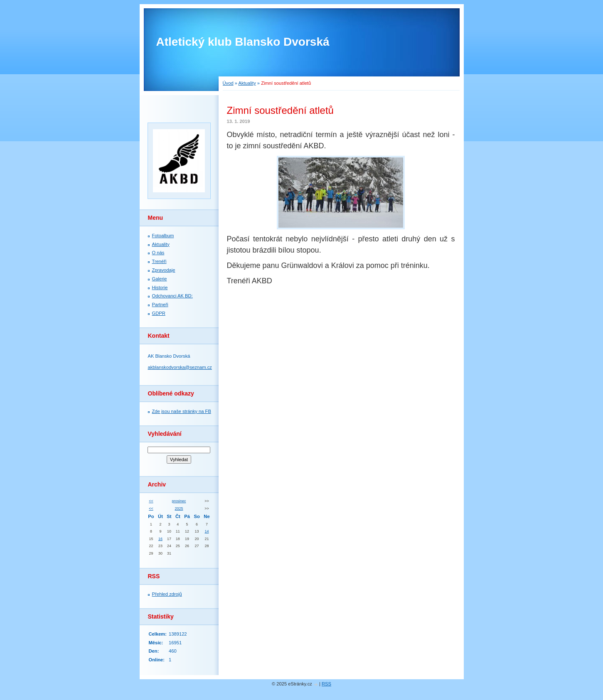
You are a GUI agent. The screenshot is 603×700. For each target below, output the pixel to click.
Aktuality (247, 83)
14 (207, 531)
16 (160, 539)
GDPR (159, 313)
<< (151, 501)
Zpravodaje (164, 270)
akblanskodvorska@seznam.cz (180, 367)
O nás (158, 253)
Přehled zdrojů (167, 594)
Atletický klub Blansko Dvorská (243, 42)
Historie (160, 287)
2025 (179, 508)
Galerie (160, 279)
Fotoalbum (163, 236)
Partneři (160, 305)
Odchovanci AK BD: (172, 296)
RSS (326, 684)
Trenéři (159, 261)
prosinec (179, 501)
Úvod (228, 83)
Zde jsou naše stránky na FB (182, 411)
